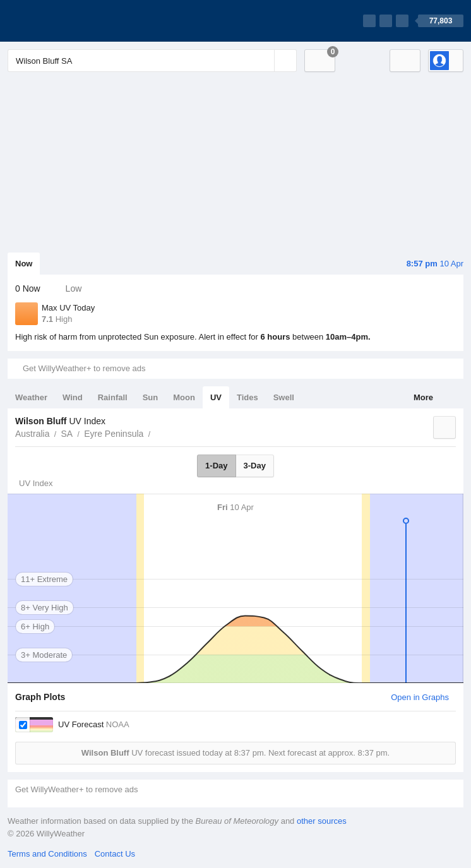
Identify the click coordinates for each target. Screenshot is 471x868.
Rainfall (113, 397)
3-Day (255, 466)
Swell (284, 397)
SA (67, 434)
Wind (73, 397)
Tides (247, 397)
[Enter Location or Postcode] (152, 61)
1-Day (216, 466)
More (423, 397)
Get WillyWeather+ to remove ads (84, 368)
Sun (151, 397)
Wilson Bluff (157, 432)
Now (24, 264)
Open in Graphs (420, 697)
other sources (322, 821)
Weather (31, 397)
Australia (32, 434)
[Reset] (263, 61)
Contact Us (115, 854)
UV (216, 397)
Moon (184, 397)
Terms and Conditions (47, 854)
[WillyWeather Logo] (67, 21)
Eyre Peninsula (114, 434)
